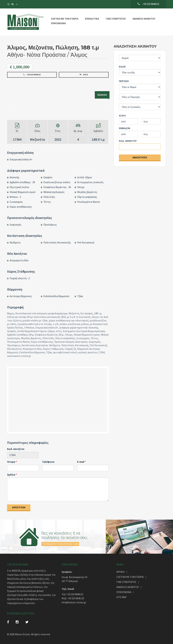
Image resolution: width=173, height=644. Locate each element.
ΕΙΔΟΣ (122, 67)
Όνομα (11, 462)
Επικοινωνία (124, 592)
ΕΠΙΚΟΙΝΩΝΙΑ (58, 23)
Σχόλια (11, 475)
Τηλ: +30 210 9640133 (72, 594)
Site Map (121, 597)
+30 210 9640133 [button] (32, 75)
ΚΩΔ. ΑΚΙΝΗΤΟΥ (128, 141)
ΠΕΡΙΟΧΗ (124, 81)
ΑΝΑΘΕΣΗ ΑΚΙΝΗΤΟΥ (144, 19)
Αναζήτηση (140, 157)
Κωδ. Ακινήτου (16, 449)
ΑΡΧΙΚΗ (120, 572)
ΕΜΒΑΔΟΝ (125, 128)
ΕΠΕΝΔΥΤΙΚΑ (92, 19)
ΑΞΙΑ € (122, 116)
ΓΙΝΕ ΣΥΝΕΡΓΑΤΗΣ (116, 19)
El (11, 4)
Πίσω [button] (84, 75)
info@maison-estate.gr (74, 602)
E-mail (81, 462)
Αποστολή (19, 507)
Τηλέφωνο (48, 462)
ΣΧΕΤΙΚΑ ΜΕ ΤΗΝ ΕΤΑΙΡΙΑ (65, 19)
